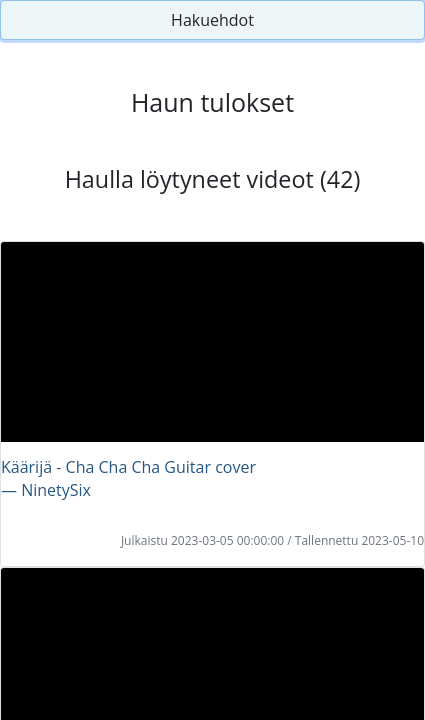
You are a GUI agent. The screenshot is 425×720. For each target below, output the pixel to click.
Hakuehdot (212, 20)
